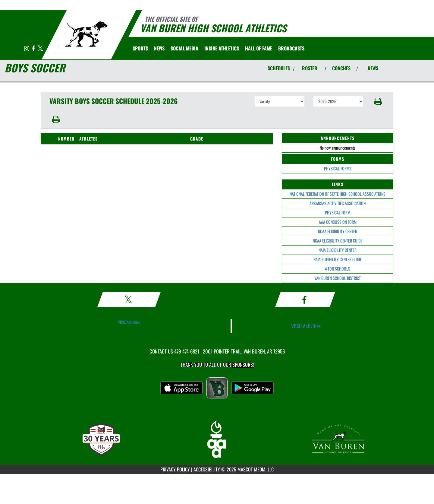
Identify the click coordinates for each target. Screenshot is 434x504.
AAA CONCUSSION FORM (338, 222)
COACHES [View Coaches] (341, 68)
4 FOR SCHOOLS (338, 269)
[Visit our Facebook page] (34, 49)
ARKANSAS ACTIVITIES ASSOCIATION (338, 203)
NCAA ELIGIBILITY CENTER (338, 231)
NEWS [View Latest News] (373, 68)
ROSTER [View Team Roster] (310, 68)
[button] (378, 101)
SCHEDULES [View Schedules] (279, 68)
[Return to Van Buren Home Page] (86, 34)
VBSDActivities (129, 322)
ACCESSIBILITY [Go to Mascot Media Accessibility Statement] (207, 469)
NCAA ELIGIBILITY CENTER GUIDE (338, 241)
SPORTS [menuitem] (140, 48)
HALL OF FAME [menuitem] (259, 48)
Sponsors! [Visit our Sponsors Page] (243, 365)
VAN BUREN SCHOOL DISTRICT (338, 278)
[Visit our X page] (40, 49)
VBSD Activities (306, 326)
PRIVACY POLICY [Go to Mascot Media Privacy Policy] (175, 469)
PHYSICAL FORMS (338, 168)
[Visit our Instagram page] (27, 49)
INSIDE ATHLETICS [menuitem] (222, 48)
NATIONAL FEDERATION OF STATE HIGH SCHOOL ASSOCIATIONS (338, 194)
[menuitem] (159, 48)
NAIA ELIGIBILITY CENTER (338, 250)
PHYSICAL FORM (338, 212)
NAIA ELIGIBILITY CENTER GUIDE (338, 259)
